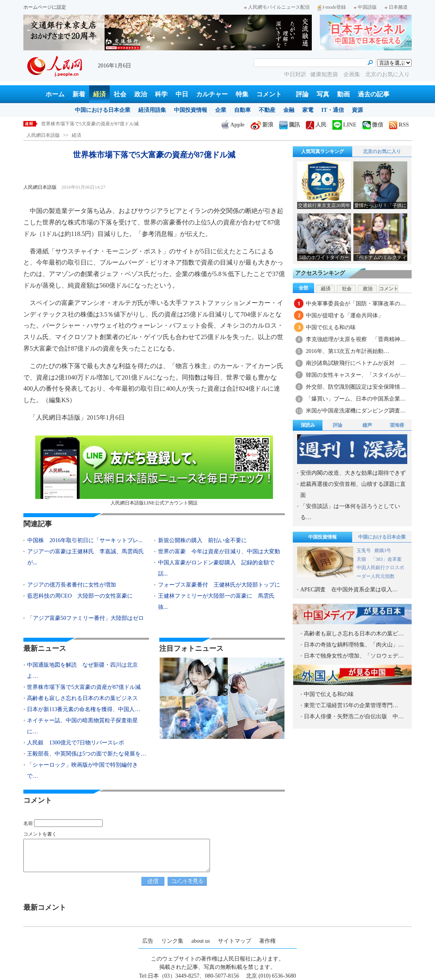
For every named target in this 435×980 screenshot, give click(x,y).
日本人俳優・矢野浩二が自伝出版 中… (354, 716)
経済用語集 (152, 110)
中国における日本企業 (103, 110)
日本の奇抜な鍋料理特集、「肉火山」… (354, 645)
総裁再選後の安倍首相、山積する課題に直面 (353, 490)
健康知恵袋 (325, 74)
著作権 (267, 941)
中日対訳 (295, 74)
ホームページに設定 (45, 7)
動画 (343, 94)
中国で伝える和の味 (331, 327)
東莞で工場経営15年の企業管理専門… (351, 705)
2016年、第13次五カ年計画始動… (347, 351)
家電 (308, 110)
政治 (141, 94)
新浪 (262, 125)
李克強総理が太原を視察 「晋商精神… (356, 339)
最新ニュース (45, 648)
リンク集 (172, 941)
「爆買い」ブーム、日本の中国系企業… (356, 399)
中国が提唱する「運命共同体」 (345, 315)
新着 (79, 94)
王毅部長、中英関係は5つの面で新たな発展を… (87, 754)
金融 (289, 110)
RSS (399, 125)
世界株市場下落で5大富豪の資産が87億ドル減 (84, 687)
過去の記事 (374, 94)
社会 (120, 94)
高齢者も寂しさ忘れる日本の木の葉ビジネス (82, 698)
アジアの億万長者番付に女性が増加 (72, 585)
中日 (182, 94)
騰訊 (290, 125)
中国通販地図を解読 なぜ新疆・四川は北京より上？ (98, 124)
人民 (316, 125)
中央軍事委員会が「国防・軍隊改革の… (356, 304)
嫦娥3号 (383, 550)
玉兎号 (364, 550)
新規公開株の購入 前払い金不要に (202, 540)
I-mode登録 (332, 7)
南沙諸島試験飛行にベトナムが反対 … (356, 363)
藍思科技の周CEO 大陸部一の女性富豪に (80, 596)
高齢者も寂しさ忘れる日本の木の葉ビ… (354, 634)
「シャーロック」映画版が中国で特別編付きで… (82, 770)
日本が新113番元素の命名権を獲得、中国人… (84, 709)
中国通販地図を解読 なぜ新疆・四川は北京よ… (82, 670)
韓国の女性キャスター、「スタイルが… (356, 375)
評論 (302, 94)
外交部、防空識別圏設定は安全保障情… (356, 387)
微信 (373, 125)
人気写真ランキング (322, 152)
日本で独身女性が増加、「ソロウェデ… (354, 656)
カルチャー (212, 94)
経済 (99, 94)
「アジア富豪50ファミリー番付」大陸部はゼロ (86, 618)
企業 (221, 110)
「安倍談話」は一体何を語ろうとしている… (350, 512)
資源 (357, 110)
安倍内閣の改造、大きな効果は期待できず (353, 473)
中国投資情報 (191, 110)
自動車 (242, 110)
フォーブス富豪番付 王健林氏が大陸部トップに (219, 585)
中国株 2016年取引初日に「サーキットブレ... (85, 540)
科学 (161, 94)
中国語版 (365, 7)
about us (201, 941)
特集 (242, 94)
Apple (233, 125)
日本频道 (396, 7)
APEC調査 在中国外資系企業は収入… (349, 590)
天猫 (362, 559)
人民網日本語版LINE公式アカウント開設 (154, 471)
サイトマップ (235, 941)
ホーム (55, 94)
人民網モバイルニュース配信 (277, 7)
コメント (269, 94)
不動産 (267, 110)
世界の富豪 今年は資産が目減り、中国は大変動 (219, 551)
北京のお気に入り (387, 74)
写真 (323, 94)
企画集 (353, 74)
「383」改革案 (386, 559)
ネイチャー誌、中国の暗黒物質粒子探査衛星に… (82, 726)
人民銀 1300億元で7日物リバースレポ (75, 743)
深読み (308, 425)
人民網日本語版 (43, 135)
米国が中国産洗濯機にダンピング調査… (356, 411)
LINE (344, 125)
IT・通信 (333, 110)
